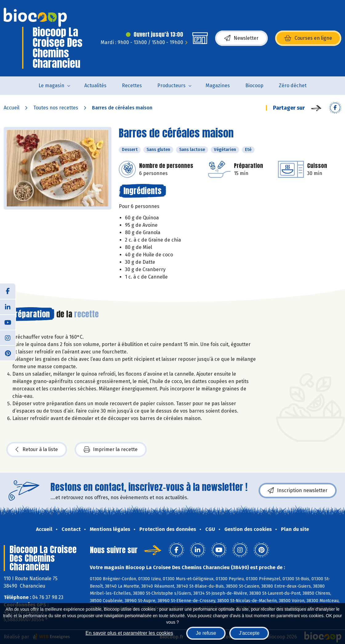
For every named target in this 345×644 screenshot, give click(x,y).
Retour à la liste (37, 450)
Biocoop (254, 86)
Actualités (95, 86)
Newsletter (241, 38)
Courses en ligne (308, 38)
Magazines (218, 86)
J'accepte (249, 633)
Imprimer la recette (111, 450)
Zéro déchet (293, 86)
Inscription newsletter (298, 491)
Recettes (132, 86)
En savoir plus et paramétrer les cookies (129, 633)
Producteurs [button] (171, 86)
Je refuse (206, 633)
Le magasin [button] (51, 86)
